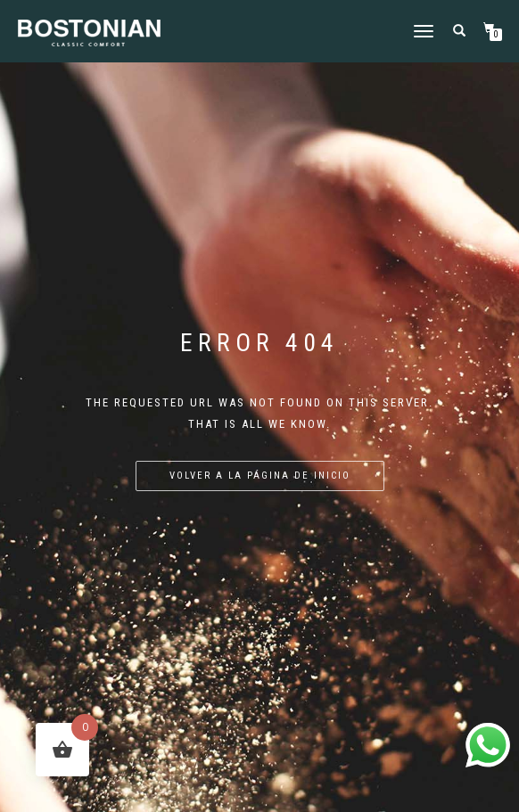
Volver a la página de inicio (260, 476)
